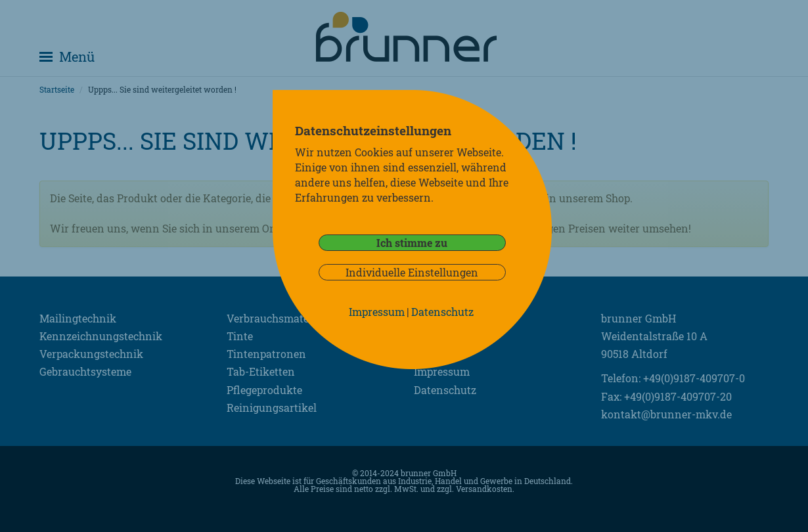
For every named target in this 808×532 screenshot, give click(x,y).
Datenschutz (442, 312)
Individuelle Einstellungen (412, 272)
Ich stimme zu (412, 243)
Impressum (377, 312)
